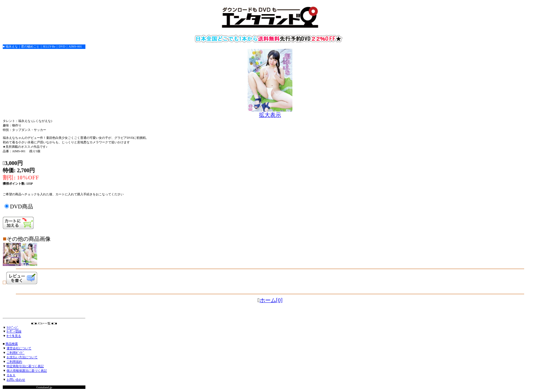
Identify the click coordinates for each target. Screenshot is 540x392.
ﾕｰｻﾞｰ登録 (14, 331)
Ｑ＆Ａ (11, 375)
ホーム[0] (271, 300)
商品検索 (12, 344)
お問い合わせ (16, 380)
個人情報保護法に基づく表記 (27, 371)
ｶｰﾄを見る (14, 336)
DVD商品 (22, 207)
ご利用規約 (14, 362)
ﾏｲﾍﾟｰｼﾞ (13, 328)
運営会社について (19, 348)
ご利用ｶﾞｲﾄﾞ (15, 353)
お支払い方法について (22, 357)
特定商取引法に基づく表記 (25, 366)
